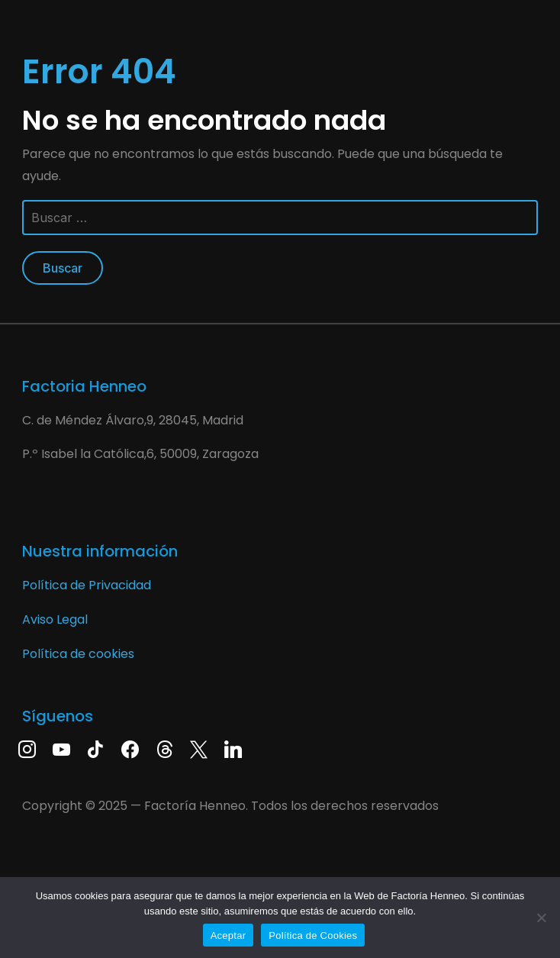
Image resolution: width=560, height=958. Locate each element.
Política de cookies (78, 654)
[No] (541, 918)
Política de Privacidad (87, 585)
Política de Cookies (313, 935)
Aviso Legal (55, 619)
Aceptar (229, 935)
